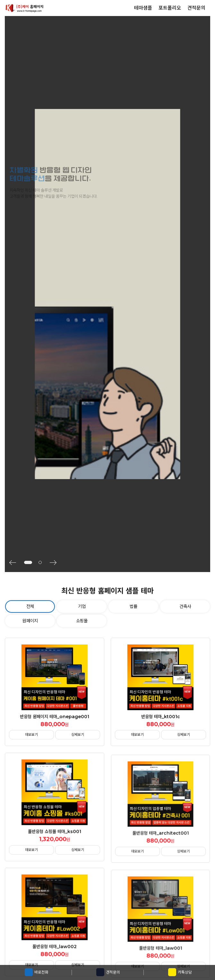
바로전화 (37, 972)
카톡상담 (180, 972)
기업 (82, 606)
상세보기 (78, 735)
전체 (30, 606)
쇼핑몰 (82, 621)
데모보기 (31, 735)
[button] (15, 562)
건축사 (185, 606)
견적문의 (108, 972)
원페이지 (30, 621)
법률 (133, 606)
